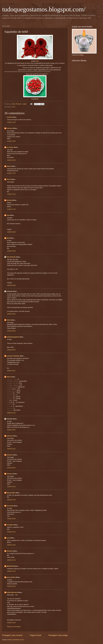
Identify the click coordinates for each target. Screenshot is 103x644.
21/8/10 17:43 (11, 209)
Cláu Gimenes (11, 257)
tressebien (10, 525)
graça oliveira (11, 577)
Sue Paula (10, 506)
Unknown (10, 128)
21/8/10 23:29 (11, 251)
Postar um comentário (14, 627)
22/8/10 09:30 (11, 331)
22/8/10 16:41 (11, 449)
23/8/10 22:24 (11, 586)
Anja (8, 215)
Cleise (9, 320)
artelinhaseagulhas (13, 337)
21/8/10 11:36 (11, 122)
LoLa (8, 538)
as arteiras (10, 147)
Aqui (37, 99)
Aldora (9, 377)
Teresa (9, 179)
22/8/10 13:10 (11, 413)
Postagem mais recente (12, 635)
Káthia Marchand (12, 592)
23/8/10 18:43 (11, 545)
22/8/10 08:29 (11, 285)
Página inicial (35, 635)
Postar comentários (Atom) (16, 640)
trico (14, 107)
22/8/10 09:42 (11, 350)
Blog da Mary (11, 493)
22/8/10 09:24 (11, 314)
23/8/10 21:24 (11, 560)
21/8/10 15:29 (11, 160)
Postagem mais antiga (58, 635)
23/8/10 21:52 (11, 571)
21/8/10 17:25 (11, 194)
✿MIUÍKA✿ (10, 566)
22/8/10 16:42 (11, 487)
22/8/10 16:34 (11, 430)
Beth (8, 238)
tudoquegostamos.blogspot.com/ (44, 9)
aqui (37, 61)
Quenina (9, 200)
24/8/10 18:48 (11, 623)
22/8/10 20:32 (11, 519)
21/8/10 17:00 (11, 173)
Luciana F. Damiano (13, 356)
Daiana (9, 166)
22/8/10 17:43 (11, 500)
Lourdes (9, 117)
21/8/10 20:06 (11, 232)
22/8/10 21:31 (11, 532)
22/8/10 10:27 (11, 371)
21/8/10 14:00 (11, 141)
